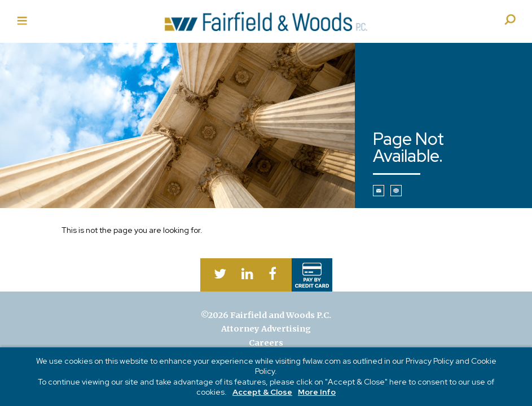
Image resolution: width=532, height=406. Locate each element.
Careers (266, 343)
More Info (317, 392)
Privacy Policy (430, 361)
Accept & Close (262, 392)
